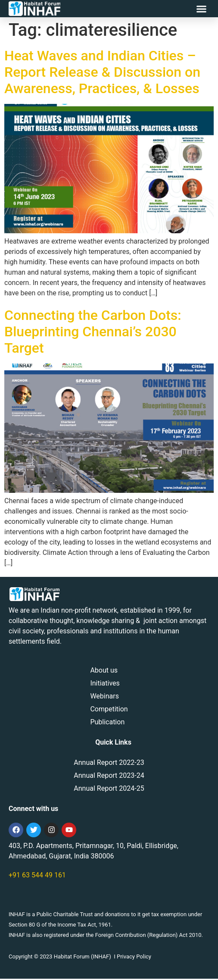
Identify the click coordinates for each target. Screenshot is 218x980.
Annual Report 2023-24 (109, 777)
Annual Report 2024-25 (109, 790)
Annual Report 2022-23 (109, 764)
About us (104, 672)
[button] (202, 9)
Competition (109, 710)
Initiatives (105, 684)
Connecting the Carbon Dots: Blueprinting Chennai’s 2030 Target (93, 333)
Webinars (104, 697)
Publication (107, 723)
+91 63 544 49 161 (37, 876)
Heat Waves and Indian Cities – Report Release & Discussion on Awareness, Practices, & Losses (102, 73)
